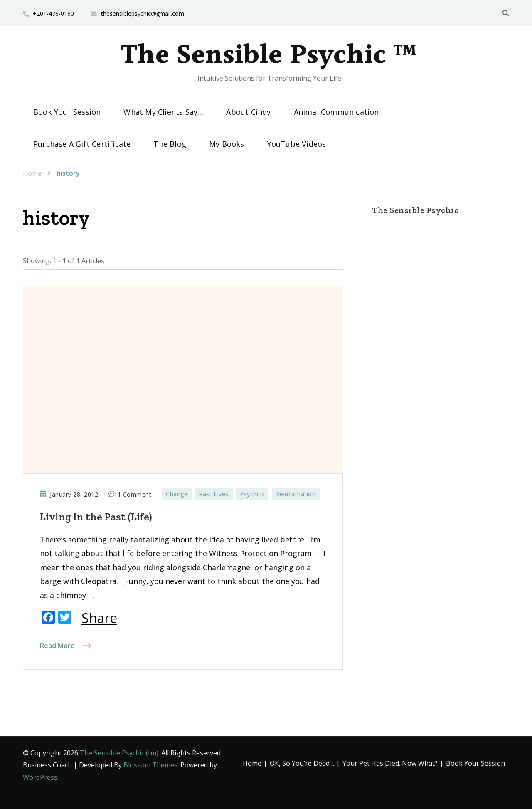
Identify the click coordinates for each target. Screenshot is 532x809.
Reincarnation (296, 494)
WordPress (40, 777)
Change (177, 494)
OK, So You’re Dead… (302, 763)
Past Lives (214, 494)
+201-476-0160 (53, 14)
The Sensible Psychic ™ (269, 56)
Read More (57, 646)
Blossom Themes (150, 765)
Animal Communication (336, 112)
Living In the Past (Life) (96, 517)
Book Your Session (67, 112)
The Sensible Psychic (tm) (119, 753)
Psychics (252, 494)
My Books (227, 144)
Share (99, 618)
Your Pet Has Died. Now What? (390, 763)
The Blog (170, 144)
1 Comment (135, 495)
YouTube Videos (297, 144)
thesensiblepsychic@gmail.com (143, 14)
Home (252, 763)
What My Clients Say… (163, 112)
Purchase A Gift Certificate (82, 144)
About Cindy (248, 112)
